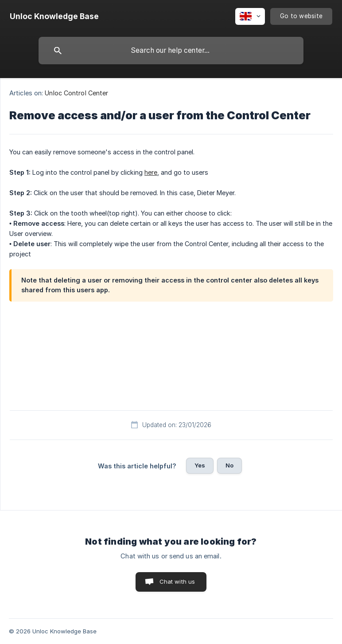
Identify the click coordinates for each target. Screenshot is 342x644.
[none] (54, 16)
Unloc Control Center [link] (76, 93)
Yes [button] (200, 465)
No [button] (229, 465)
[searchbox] (171, 51)
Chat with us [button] (177, 581)
